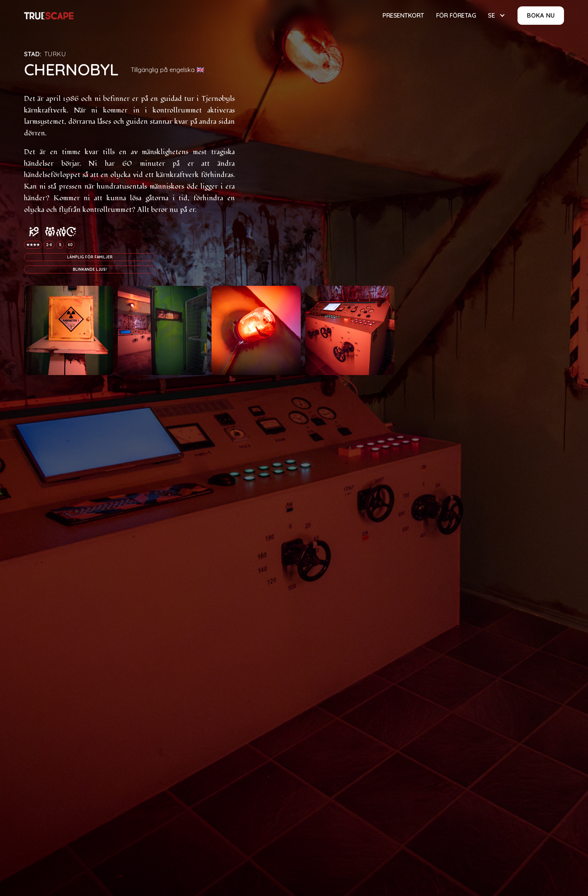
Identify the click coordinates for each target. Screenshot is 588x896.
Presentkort (403, 15)
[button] (496, 16)
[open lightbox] (69, 330)
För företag (456, 15)
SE (491, 15)
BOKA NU (541, 15)
